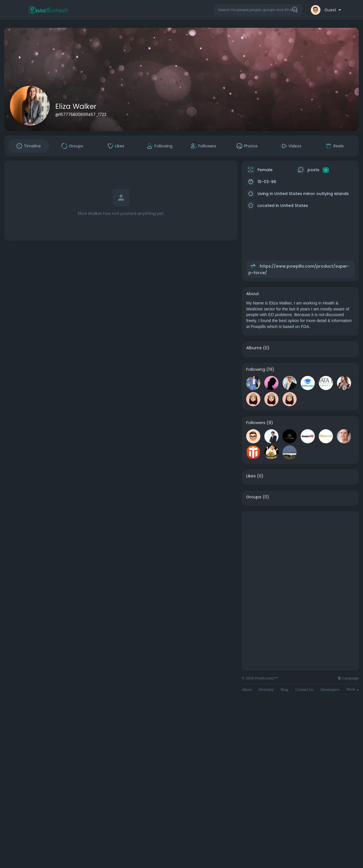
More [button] (353, 689)
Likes (251, 476)
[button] (258, 10)
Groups (254, 497)
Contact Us (304, 690)
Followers (256, 423)
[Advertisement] (300, 551)
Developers (330, 690)
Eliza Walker (76, 106)
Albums (254, 348)
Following (256, 369)
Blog (284, 690)
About (247, 690)
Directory (266, 690)
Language (348, 678)
